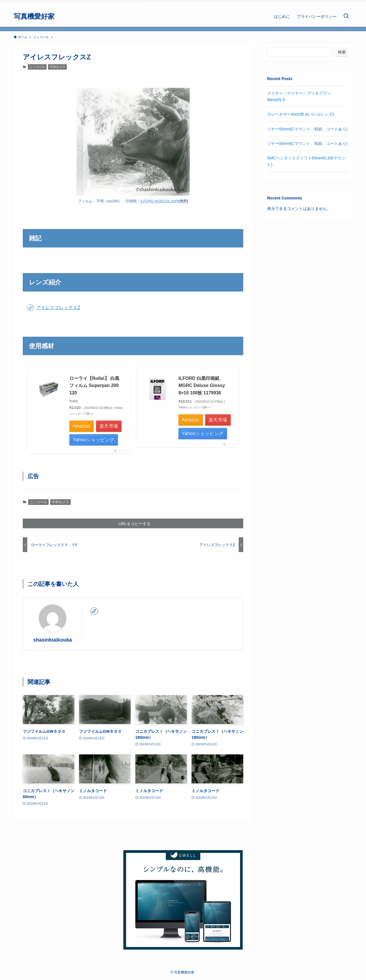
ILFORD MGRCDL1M (158, 201)
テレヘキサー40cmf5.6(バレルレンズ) (301, 114)
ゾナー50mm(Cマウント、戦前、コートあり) (307, 129)
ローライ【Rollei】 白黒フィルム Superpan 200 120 (94, 386)
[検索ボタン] (346, 16)
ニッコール (37, 67)
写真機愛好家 (34, 16)
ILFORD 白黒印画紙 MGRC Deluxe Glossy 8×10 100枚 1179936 (202, 386)
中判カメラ (58, 67)
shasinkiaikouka (53, 640)
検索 (342, 52)
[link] (94, 611)
